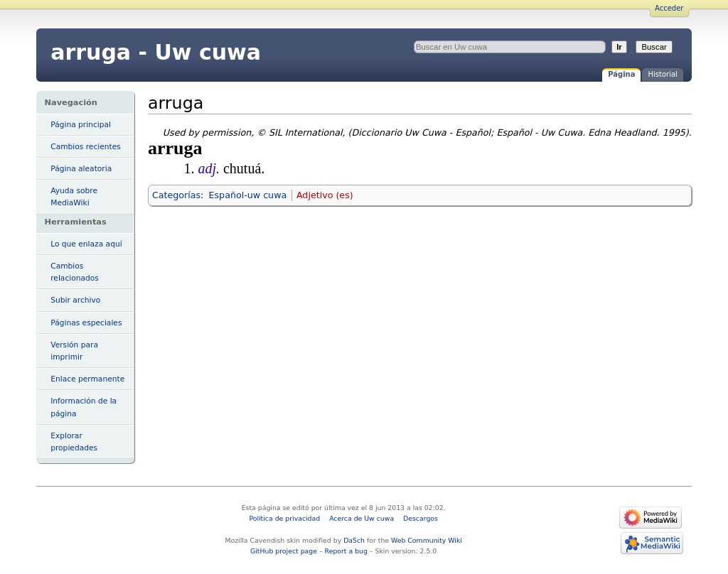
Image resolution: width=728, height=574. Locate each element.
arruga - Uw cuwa (156, 52)
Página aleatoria (81, 169)
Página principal (81, 125)
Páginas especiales (86, 323)
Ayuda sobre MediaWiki (74, 197)
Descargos (421, 518)
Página (621, 74)
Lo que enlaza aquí (86, 244)
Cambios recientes (86, 147)
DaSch (354, 540)
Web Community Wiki (427, 540)
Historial (662, 74)
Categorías (176, 195)
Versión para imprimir (74, 351)
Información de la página (84, 407)
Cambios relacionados (75, 272)
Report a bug (346, 551)
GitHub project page (284, 551)
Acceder (669, 8)
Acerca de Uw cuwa (362, 518)
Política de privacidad (284, 518)
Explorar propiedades (74, 442)
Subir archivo (75, 300)
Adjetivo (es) (325, 195)
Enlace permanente (87, 379)
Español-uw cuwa (248, 195)
